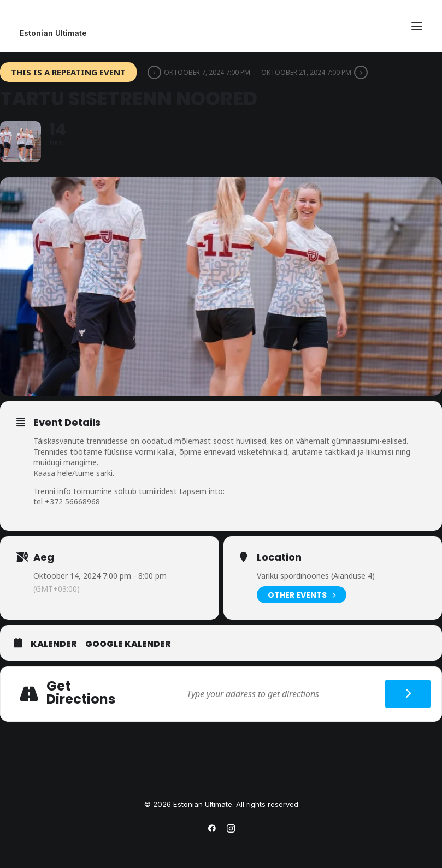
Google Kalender (128, 644)
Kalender (54, 644)
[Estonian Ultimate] (221, 33)
